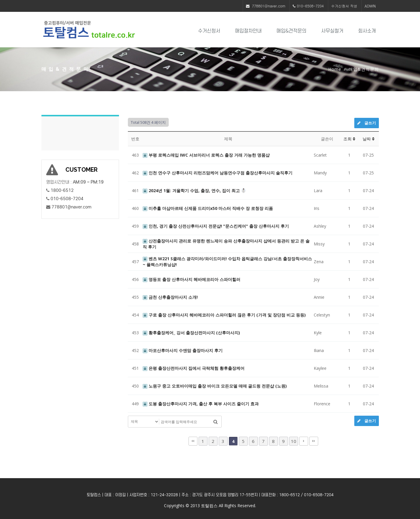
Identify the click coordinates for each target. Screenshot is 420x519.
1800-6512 (62, 190)
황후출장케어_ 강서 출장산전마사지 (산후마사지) (191, 333)
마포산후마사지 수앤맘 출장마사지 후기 (183, 350)
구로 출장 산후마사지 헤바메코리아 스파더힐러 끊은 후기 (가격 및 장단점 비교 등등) (224, 315)
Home (335, 69)
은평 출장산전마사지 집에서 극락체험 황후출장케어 (194, 368)
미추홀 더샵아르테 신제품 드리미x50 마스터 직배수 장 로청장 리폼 (208, 208)
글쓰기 (367, 123)
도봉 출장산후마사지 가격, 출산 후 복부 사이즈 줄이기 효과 (201, 404)
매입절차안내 (248, 31)
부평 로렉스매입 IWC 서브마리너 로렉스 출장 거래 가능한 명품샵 (206, 155)
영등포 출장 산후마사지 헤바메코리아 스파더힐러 (192, 279)
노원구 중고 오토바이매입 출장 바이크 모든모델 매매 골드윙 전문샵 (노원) (215, 386)
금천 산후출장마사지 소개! (170, 297)
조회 (349, 139)
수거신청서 (209, 31)
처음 (193, 441)
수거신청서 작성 (344, 6)
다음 (304, 441)
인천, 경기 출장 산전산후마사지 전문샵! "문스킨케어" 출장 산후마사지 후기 (216, 226)
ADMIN (370, 6)
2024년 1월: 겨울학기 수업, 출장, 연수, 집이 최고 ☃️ (194, 191)
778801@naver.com (269, 6)
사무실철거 (332, 31)
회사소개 (367, 31)
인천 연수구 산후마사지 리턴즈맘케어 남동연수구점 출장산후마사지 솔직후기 (218, 173)
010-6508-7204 (310, 6)
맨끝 (314, 441)
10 (294, 441)
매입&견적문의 (291, 31)
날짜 (368, 139)
